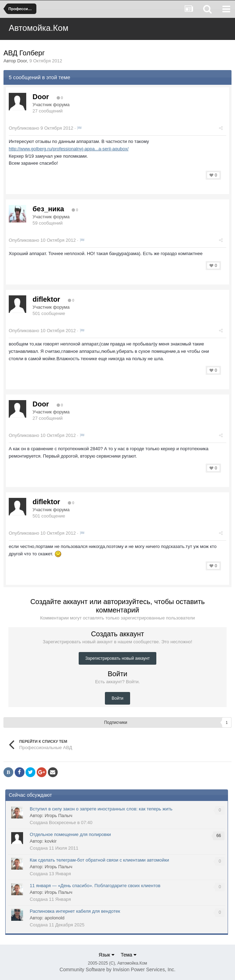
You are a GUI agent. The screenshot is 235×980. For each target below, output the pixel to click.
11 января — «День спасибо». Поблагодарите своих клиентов (95, 886)
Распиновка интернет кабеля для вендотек (75, 911)
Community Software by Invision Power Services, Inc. (117, 969)
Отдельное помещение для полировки (70, 834)
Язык (106, 955)
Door (22, 61)
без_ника (48, 209)
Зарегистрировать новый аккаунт (118, 658)
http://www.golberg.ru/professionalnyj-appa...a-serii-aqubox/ (69, 149)
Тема (129, 955)
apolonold (55, 918)
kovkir (51, 841)
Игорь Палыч (59, 815)
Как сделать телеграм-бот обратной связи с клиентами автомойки (99, 860)
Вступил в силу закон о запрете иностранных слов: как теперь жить (101, 809)
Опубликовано (41, 128)
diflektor (46, 299)
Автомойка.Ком (38, 28)
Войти (117, 698)
